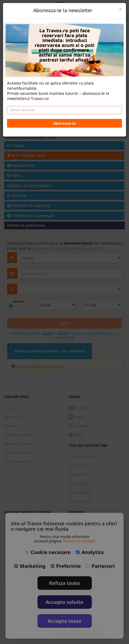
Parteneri (100, 566)
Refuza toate (65, 583)
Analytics (90, 552)
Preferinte (66, 566)
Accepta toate (64, 621)
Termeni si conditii (79, 541)
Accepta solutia (65, 602)
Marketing (30, 566)
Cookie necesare (48, 552)
